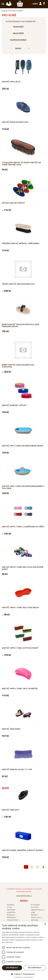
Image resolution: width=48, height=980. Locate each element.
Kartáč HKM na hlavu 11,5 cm (17, 769)
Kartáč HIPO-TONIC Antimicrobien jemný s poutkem (23, 487)
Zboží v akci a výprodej (37, 919)
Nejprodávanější (18, 40)
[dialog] (24, 951)
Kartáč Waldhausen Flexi (15, 122)
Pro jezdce (35, 905)
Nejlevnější (18, 33)
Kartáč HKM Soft (11, 810)
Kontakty (11, 905)
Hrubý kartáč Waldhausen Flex (18, 284)
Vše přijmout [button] (12, 968)
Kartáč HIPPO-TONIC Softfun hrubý (20, 648)
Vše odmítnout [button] (35, 968)
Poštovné (11, 915)
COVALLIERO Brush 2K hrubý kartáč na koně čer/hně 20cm (21, 163)
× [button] (45, 924)
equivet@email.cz (24, 895)
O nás (9, 907)
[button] (24, 974)
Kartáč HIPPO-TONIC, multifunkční (20, 688)
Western (34, 915)
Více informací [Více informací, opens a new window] (7, 942)
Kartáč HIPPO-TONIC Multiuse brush (20, 607)
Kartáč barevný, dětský (14, 405)
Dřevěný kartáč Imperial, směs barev (21, 243)
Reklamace (12, 917)
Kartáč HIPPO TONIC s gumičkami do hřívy (23, 527)
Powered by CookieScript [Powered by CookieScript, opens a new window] (24, 977)
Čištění (20, 11)
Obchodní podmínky (11, 911)
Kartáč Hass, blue (11, 82)
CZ (31, 4)
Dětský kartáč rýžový (13, 203)
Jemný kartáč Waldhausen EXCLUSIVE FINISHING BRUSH (21, 325)
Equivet (5, 11)
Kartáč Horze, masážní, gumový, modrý (22, 850)
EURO (35, 4)
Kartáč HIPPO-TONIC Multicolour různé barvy (23, 568)
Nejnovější (18, 27)
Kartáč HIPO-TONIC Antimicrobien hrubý (23, 446)
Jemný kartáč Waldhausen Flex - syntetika (19, 366)
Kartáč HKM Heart (11, 729)
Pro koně (12, 11)
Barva (18, 48)
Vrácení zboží (12, 920)
